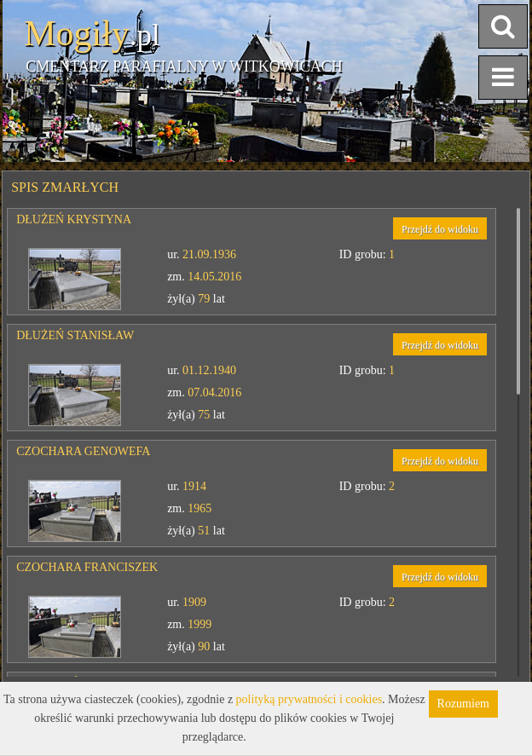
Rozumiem (463, 704)
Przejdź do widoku (440, 229)
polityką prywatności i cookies (309, 699)
